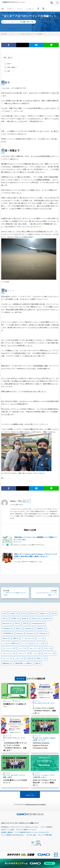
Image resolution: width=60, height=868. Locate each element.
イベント (20, 9)
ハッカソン (45, 775)
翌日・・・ (9, 71)
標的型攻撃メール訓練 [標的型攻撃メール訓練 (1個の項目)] (24, 663)
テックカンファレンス (42, 703)
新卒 (5, 777)
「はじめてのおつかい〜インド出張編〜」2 (46, 594)
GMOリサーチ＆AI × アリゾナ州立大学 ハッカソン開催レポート (45, 783)
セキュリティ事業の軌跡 (45, 835)
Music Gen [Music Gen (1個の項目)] (7, 623)
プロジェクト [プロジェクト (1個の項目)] (24, 653)
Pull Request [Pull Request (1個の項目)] (8, 628)
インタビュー (30, 9)
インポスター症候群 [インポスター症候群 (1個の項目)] (10, 643)
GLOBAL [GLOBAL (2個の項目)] (15, 618)
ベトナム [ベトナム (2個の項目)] (36, 653)
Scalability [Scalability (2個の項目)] (41, 628)
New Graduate (44, 738)
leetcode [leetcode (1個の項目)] (47, 618)
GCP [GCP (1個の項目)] (5, 618)
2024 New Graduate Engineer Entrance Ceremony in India (41, 745)
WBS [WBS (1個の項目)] (16, 638)
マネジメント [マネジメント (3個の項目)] (49, 653)
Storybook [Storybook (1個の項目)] (31, 633)
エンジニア (42, 740)
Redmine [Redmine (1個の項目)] (29, 628)
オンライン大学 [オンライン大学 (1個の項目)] (40, 643)
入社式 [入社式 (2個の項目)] (30, 658)
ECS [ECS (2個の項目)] (24, 613)
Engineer (52, 738)
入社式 (35, 740)
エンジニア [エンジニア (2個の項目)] (26, 643)
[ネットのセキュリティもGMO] (30, 863)
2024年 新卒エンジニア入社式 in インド (15, 781)
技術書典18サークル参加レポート (15, 705)
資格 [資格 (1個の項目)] (38, 663)
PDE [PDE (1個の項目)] (17, 623)
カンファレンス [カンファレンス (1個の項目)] (9, 648)
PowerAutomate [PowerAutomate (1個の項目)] (38, 623)
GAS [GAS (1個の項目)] (54, 613)
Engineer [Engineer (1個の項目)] (44, 613)
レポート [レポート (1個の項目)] (19, 658)
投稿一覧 (26, 501)
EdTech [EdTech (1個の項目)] (33, 613)
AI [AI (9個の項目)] (4, 613)
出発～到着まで (10, 67)
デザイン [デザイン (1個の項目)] (48, 648)
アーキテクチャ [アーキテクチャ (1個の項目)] (28, 638)
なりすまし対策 (31, 835)
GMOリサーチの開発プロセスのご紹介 (15, 594)
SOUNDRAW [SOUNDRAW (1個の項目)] (8, 633)
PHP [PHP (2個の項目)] (26, 623)
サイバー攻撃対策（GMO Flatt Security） (13, 835)
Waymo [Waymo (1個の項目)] (6, 638)
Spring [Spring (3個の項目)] (20, 633)
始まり (8, 64)
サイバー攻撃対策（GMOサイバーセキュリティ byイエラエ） (32, 832)
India (36, 738)
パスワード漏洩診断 (46, 827)
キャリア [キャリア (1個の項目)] (22, 648)
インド (7, 775)
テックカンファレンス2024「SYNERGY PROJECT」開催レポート (44, 711)
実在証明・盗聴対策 (7, 832)
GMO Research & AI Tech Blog (36, 804)
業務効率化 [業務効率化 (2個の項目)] (7, 663)
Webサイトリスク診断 (7, 830)
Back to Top (30, 795)
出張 (24, 22)
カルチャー (11, 9)
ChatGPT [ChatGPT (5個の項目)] (14, 613)
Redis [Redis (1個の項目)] (19, 628)
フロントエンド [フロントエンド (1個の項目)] (9, 653)
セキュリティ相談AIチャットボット (26, 829)
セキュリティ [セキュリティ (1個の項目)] (35, 648)
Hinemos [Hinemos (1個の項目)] (36, 618)
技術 (2, 9)
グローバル (30, 22)
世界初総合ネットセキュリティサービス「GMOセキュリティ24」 (20, 827)
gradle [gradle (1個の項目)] (25, 618)
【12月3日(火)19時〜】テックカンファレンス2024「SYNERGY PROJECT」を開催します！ (15, 747)
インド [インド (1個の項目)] (41, 638)
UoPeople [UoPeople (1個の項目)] (43, 633)
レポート (44, 777)
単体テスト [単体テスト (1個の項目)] (41, 658)
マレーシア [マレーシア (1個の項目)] (7, 658)
